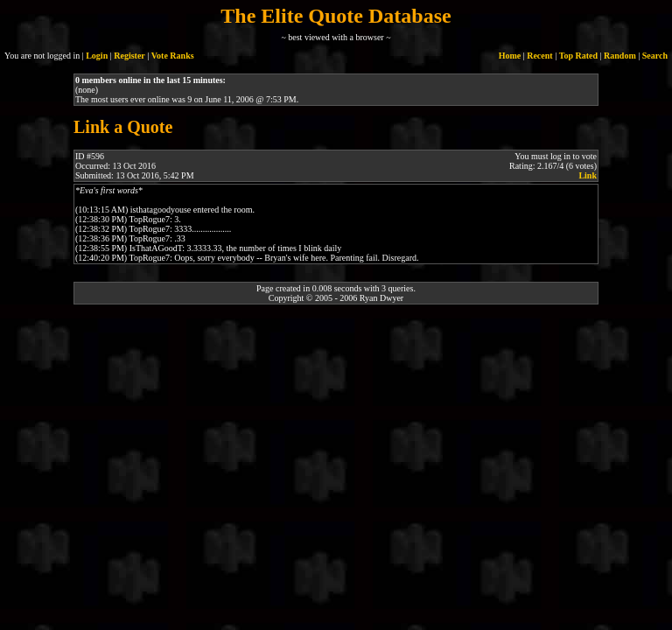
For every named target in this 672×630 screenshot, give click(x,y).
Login (97, 56)
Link (588, 175)
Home (510, 56)
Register (129, 56)
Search (655, 56)
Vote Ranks (173, 56)
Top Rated (578, 56)
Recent (539, 56)
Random (620, 56)
